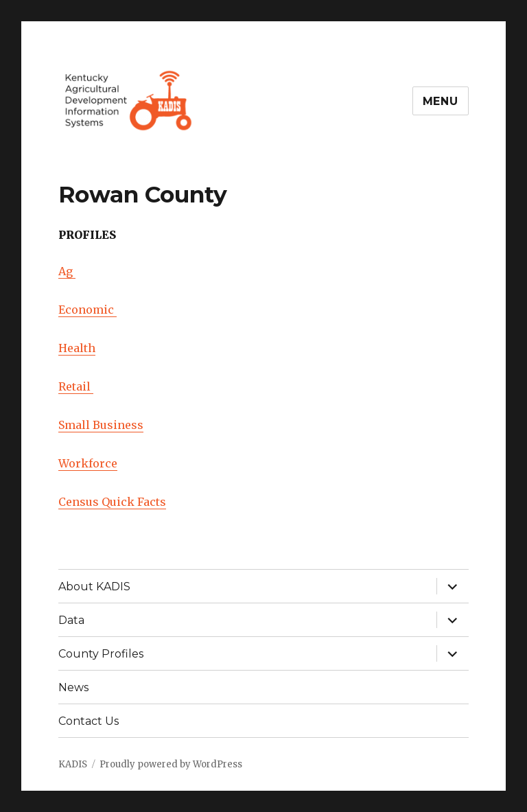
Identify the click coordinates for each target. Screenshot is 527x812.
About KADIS (94, 587)
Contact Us (89, 721)
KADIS (73, 764)
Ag (67, 271)
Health (77, 348)
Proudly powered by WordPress (171, 764)
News (73, 687)
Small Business (101, 425)
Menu (441, 101)
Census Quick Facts (112, 502)
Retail (76, 386)
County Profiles (101, 654)
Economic (87, 310)
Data (71, 620)
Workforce (88, 463)
